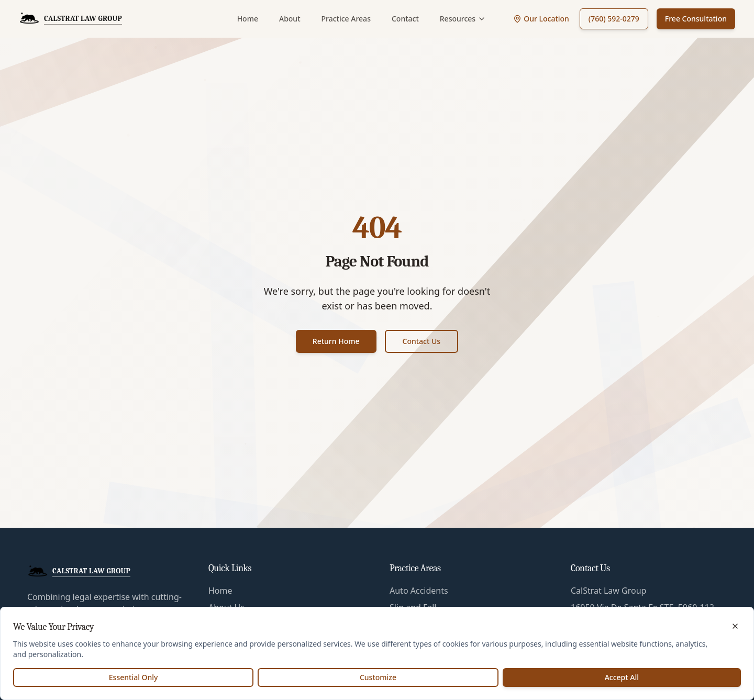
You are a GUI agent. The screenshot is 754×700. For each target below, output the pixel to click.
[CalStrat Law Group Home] (70, 19)
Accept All (622, 677)
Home (248, 19)
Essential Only (134, 677)
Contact (405, 19)
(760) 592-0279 (614, 19)
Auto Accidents (419, 591)
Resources (463, 19)
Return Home (336, 341)
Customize (378, 677)
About (290, 19)
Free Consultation (696, 19)
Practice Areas (346, 19)
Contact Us (422, 341)
